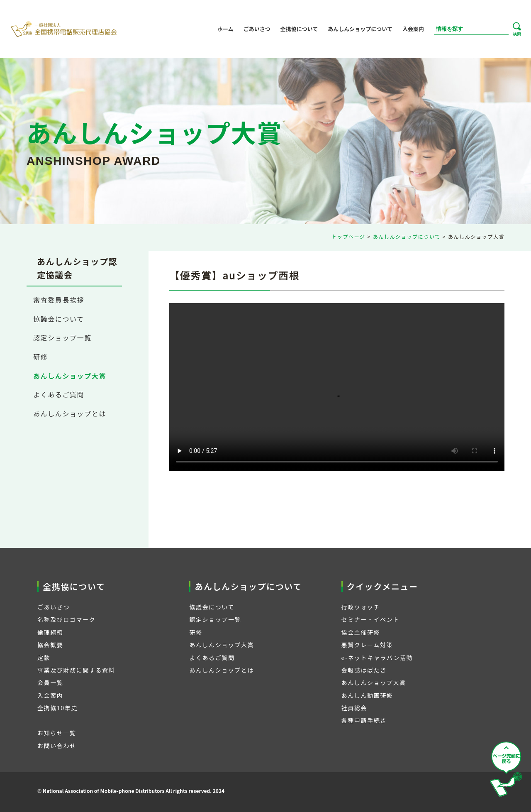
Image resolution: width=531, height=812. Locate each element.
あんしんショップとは (70, 413)
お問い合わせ (57, 746)
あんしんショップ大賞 (70, 376)
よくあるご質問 (59, 394)
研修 (40, 357)
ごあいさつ (257, 29)
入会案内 (413, 29)
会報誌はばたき (364, 670)
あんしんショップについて (360, 29)
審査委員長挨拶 (59, 300)
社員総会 (354, 708)
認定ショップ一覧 (62, 338)
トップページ (348, 236)
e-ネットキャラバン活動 (377, 658)
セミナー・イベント (370, 619)
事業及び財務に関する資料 (76, 670)
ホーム (225, 29)
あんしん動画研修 (367, 695)
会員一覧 (50, 682)
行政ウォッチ (361, 607)
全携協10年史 (57, 708)
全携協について (299, 29)
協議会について (59, 319)
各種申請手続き (364, 720)
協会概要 (50, 645)
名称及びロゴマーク (66, 619)
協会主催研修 (361, 632)
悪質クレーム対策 (367, 645)
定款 (44, 658)
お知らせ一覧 (57, 733)
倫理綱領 (50, 632)
